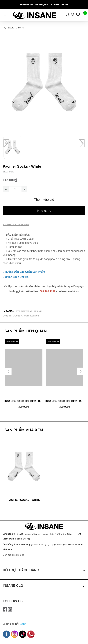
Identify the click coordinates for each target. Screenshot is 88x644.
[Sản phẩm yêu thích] (79, 15)
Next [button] (81, 371)
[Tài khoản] (69, 15)
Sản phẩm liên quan (26, 331)
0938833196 (18, 555)
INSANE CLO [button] (44, 586)
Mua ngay (44, 211)
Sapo (23, 624)
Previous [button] (8, 371)
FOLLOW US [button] (13, 601)
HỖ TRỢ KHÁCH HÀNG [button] (44, 570)
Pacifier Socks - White (24, 500)
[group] (44, 82)
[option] (24, 377)
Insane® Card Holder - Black (26, 401)
